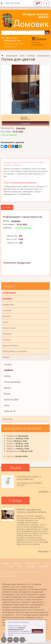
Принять (37, 631)
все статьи (43, 551)
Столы (7, 405)
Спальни (26, 340)
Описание (7, 207)
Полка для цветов (43, 55)
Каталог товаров (12, 55)
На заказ (8, 364)
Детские (26, 316)
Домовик (21, 128)
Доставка (31, 566)
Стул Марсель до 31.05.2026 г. (25, 482)
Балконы (7, 388)
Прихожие (26, 334)
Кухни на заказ (26, 328)
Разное (22, 55)
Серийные (31, 55)
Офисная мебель (26, 345)
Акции (47, 563)
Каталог (17, 563)
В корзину (25, 123)
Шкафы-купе (26, 304)
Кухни (26, 322)
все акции (43, 491)
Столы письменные (12, 382)
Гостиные (26, 310)
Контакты (44, 566)
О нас (20, 566)
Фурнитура (26, 419)
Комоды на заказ (11, 399)
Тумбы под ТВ (10, 411)
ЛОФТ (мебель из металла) (26, 351)
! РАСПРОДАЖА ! (32, 563)
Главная (5, 563)
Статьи (10, 566)
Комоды (7, 376)
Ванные (7, 393)
